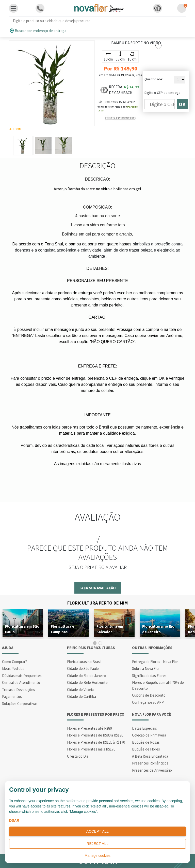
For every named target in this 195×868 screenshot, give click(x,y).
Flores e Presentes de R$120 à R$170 (96, 742)
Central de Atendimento (21, 682)
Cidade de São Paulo (83, 668)
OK (182, 104)
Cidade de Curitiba (82, 696)
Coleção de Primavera (149, 735)
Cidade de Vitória (80, 690)
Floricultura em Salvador (110, 629)
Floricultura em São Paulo (22, 629)
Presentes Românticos (150, 763)
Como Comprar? (14, 662)
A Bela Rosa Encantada (150, 756)
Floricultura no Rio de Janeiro (158, 629)
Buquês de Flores (146, 749)
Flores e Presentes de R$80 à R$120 (95, 735)
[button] (158, 8)
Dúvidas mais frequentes (22, 676)
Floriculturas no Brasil (84, 662)
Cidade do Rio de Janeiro (86, 676)
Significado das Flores (149, 676)
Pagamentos (12, 696)
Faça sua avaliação (98, 588)
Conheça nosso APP (148, 702)
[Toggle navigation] (13, 8)
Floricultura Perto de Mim (97, 603)
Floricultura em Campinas (64, 629)
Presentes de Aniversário (152, 770)
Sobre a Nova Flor (146, 668)
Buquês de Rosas (146, 742)
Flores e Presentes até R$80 (89, 728)
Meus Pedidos (13, 668)
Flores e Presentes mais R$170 (91, 749)
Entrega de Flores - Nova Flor (155, 662)
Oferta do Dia (78, 756)
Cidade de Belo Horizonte (87, 682)
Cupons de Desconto (149, 695)
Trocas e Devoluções (19, 690)
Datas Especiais (144, 728)
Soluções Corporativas (20, 704)
